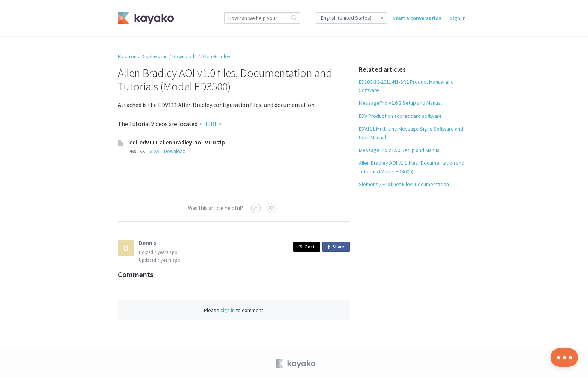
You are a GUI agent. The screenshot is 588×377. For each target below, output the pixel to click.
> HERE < (211, 124)
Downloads (184, 56)
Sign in (458, 18)
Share (337, 247)
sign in (228, 310)
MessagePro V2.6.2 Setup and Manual (400, 103)
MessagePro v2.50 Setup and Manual (400, 150)
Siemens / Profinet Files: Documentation (404, 184)
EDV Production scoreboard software (400, 116)
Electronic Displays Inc (143, 56)
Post (307, 247)
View (154, 151)
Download (175, 151)
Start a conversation (417, 18)
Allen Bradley (216, 56)
